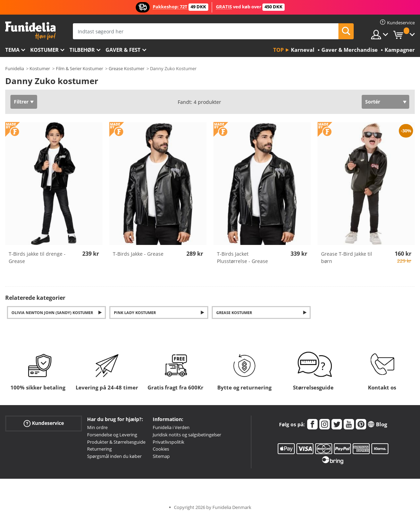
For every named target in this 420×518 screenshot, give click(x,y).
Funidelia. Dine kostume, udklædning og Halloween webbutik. (30, 31)
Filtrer (21, 102)
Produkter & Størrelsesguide (116, 442)
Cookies (161, 449)
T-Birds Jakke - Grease (138, 254)
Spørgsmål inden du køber (114, 456)
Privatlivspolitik (169, 442)
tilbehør (82, 50)
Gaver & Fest (123, 50)
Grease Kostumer (127, 68)
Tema (12, 50)
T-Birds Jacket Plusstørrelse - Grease (242, 257)
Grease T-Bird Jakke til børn (347, 257)
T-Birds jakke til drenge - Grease (37, 257)
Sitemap (161, 456)
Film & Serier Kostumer (79, 68)
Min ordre (97, 427)
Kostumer (44, 50)
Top (278, 50)
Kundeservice (44, 423)
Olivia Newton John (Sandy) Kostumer (52, 313)
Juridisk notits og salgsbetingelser (187, 435)
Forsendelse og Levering (112, 435)
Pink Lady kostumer (135, 313)
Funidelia (15, 68)
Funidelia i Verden (171, 427)
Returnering (99, 449)
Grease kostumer (234, 313)
